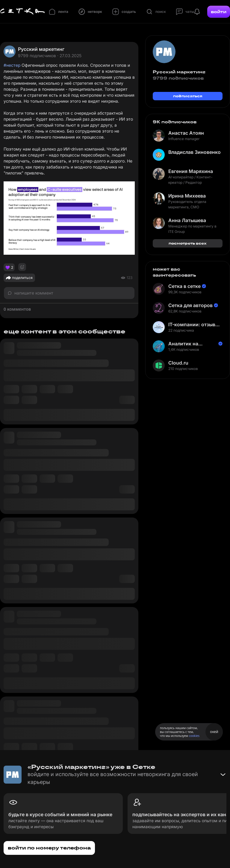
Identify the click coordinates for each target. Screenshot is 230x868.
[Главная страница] (22, 12)
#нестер (12, 65)
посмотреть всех (188, 243)
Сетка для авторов (190, 305)
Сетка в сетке (184, 286)
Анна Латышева (187, 220)
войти (219, 12)
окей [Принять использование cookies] (214, 732)
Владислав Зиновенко (195, 152)
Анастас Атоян (186, 133)
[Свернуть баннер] (223, 775)
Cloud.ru (178, 363)
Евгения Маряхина (191, 171)
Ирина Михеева (187, 196)
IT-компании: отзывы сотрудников (194, 325)
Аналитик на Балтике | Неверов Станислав (190, 344)
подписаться (188, 96)
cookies (194, 736)
